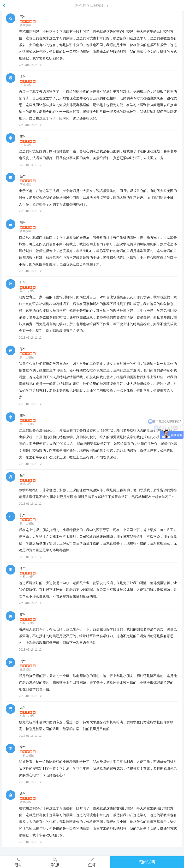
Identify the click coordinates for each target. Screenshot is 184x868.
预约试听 (147, 862)
